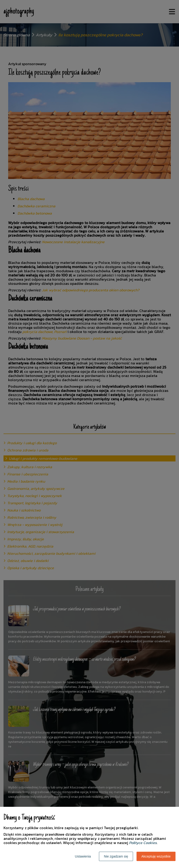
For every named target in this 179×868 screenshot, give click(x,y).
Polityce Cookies (143, 843)
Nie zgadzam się (116, 856)
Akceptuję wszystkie (156, 856)
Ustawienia (83, 856)
